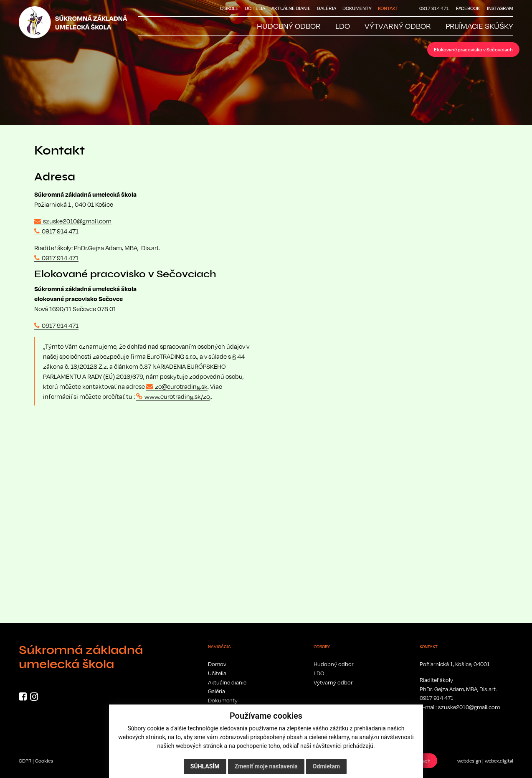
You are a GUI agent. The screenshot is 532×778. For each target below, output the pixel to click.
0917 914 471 (60, 231)
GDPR (25, 761)
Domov (217, 664)
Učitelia (255, 8)
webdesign (469, 761)
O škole (229, 8)
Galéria (327, 8)
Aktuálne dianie (291, 8)
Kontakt (388, 8)
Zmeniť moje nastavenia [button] (266, 766)
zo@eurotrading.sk (181, 386)
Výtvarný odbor (333, 682)
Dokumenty (357, 8)
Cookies (44, 761)
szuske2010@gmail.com (77, 221)
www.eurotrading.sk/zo (177, 396)
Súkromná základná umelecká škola (81, 657)
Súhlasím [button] (205, 766)
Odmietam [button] (326, 766)
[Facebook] (23, 698)
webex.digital (499, 761)
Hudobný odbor (334, 664)
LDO (319, 673)
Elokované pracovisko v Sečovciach (473, 49)
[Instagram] (34, 698)
